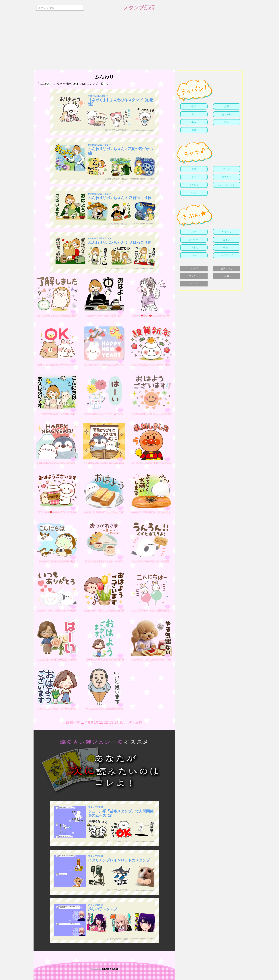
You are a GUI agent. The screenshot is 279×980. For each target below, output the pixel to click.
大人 (194, 114)
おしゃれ (227, 114)
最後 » (140, 722)
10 (96, 722)
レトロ (194, 255)
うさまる (194, 185)
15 (121, 722)
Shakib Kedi (110, 969)
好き (194, 232)
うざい (194, 193)
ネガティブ (227, 255)
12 (106, 722)
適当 (194, 130)
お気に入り (227, 268)
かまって (227, 232)
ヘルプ (194, 283)
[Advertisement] (140, 43)
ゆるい (227, 247)
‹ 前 (77, 722)
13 (111, 722)
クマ (194, 177)
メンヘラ (194, 240)
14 (116, 722)
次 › (131, 722)
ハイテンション (227, 185)
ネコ (194, 169)
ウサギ (227, 169)
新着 (227, 276)
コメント (194, 276)
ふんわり (194, 247)
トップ (194, 268)
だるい (227, 240)
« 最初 (68, 722)
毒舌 (194, 122)
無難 (227, 106)
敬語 (194, 106)
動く (227, 122)
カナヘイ (227, 177)
